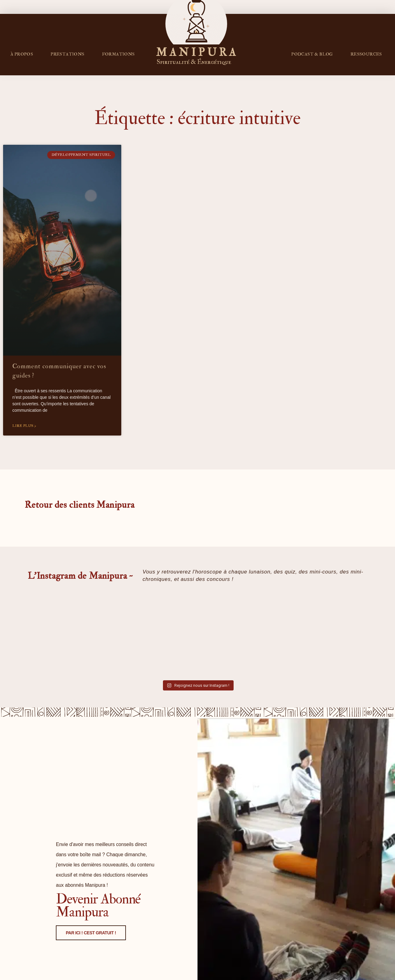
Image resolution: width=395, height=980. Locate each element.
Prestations (67, 54)
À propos (22, 54)
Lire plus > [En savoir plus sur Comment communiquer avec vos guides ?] (24, 426)
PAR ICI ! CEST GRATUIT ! (90, 963)
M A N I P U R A (196, 52)
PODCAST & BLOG (312, 54)
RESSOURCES (366, 54)
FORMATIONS (118, 54)
